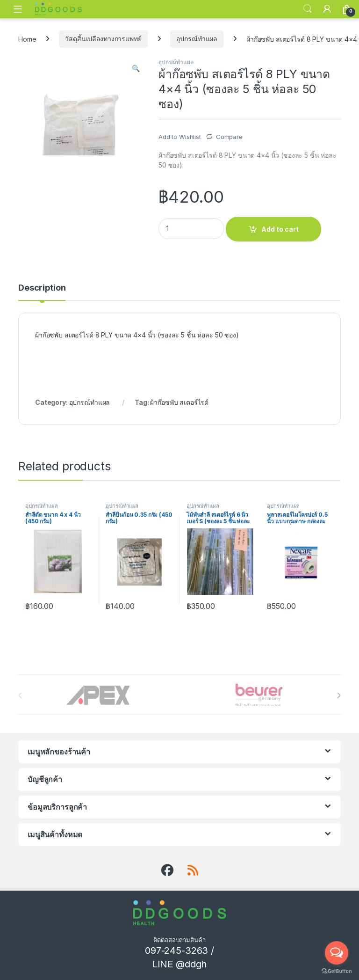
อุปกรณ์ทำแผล (197, 39)
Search (308, 9)
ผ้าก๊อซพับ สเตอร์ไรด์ (179, 402)
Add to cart (280, 229)
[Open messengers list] (337, 953)
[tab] (42, 292)
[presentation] (339, 695)
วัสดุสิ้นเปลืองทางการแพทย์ (103, 39)
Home (27, 39)
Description (42, 288)
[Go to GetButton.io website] (337, 971)
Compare (229, 137)
